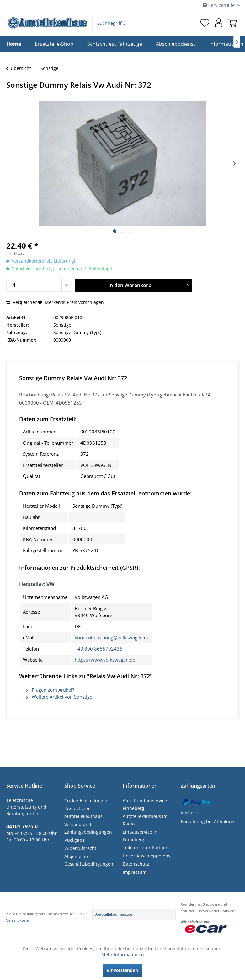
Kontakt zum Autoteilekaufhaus (83, 812)
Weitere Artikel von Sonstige (59, 697)
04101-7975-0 (22, 826)
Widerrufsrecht (80, 848)
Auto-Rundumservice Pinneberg (145, 804)
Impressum (135, 872)
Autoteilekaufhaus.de (114, 914)
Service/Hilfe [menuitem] (219, 5)
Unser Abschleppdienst (147, 856)
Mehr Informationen (123, 954)
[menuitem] (130, 23)
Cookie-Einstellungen (86, 801)
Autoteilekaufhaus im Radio (145, 820)
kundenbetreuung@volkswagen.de (112, 637)
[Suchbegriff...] (130, 23)
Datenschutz (136, 864)
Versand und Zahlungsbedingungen (88, 828)
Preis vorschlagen (85, 302)
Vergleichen (22, 302)
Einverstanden (122, 970)
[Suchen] (162, 23)
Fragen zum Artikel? (50, 690)
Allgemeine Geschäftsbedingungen (89, 860)
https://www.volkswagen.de (105, 660)
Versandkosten (19, 920)
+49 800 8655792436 (99, 649)
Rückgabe (75, 840)
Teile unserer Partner (145, 848)
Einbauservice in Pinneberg (140, 836)
